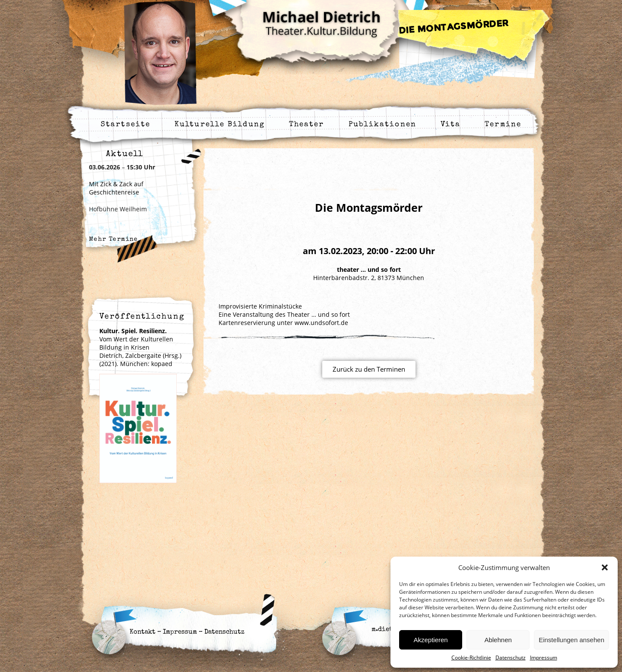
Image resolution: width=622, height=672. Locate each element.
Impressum (544, 658)
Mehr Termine (114, 239)
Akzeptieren (430, 640)
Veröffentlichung (142, 317)
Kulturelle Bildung (220, 125)
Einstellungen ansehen (571, 640)
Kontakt (143, 632)
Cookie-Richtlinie (471, 658)
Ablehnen (498, 640)
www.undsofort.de (321, 323)
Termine (503, 125)
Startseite (125, 125)
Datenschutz (511, 658)
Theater (307, 125)
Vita (451, 125)
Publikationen (382, 125)
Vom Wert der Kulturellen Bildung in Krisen (136, 339)
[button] (605, 567)
